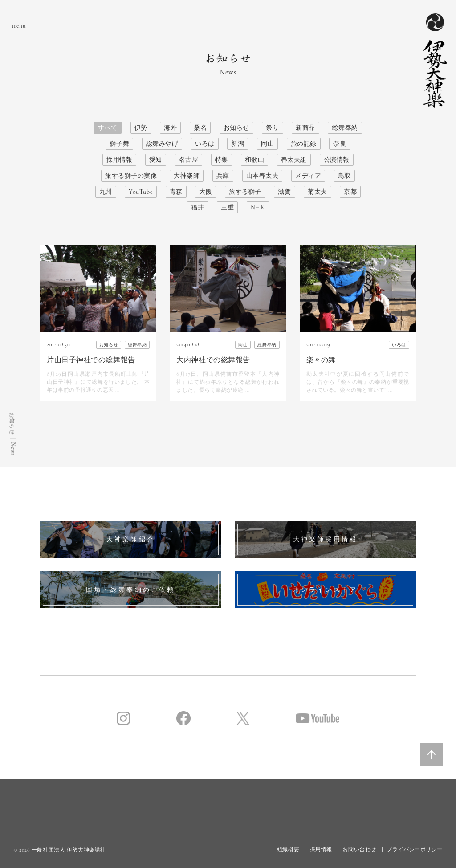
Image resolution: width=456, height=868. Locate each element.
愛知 (156, 160)
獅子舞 (119, 144)
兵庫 (223, 176)
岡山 (267, 144)
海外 (170, 128)
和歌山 (255, 160)
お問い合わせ (359, 849)
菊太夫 (318, 192)
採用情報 (119, 160)
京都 (350, 192)
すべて (108, 128)
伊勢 (141, 128)
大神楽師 (187, 176)
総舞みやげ (162, 144)
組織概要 (288, 849)
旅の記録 (304, 144)
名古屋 (189, 160)
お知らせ (236, 128)
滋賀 (284, 192)
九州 (106, 192)
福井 (197, 207)
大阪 (206, 192)
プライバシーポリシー (415, 849)
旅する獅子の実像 (131, 176)
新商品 (305, 128)
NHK (258, 207)
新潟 (238, 144)
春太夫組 (294, 160)
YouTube (141, 192)
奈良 (340, 144)
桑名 (200, 128)
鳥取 (344, 176)
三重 (227, 207)
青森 (176, 192)
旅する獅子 (245, 192)
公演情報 (337, 160)
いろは (205, 144)
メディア (308, 176)
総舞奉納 (345, 128)
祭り (272, 128)
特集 (222, 160)
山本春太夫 (263, 176)
